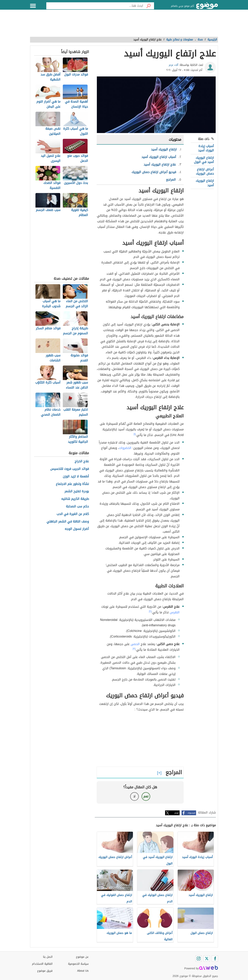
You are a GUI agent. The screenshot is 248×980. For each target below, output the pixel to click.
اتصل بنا (48, 957)
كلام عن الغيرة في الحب (73, 514)
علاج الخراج (82, 461)
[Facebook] (215, 959)
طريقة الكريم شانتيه (75, 499)
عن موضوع (82, 957)
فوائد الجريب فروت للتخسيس (70, 469)
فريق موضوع (45, 971)
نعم (146, 796)
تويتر (177, 813)
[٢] (150, 611)
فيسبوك (191, 813)
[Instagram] (199, 959)
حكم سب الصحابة (77, 507)
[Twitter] (207, 959)
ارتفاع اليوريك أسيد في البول (204, 160)
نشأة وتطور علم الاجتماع (72, 484)
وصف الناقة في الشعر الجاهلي (68, 522)
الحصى (135, 644)
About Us (83, 971)
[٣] (134, 649)
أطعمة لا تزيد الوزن (76, 477)
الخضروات (125, 448)
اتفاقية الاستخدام (42, 964)
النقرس (175, 612)
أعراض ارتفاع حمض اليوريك (205, 171)
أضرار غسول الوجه (77, 529)
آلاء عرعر (174, 65)
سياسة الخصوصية (78, 964)
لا (134, 796)
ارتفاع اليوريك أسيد (205, 183)
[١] (135, 434)
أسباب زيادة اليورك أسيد (206, 148)
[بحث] (149, 6)
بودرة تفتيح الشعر (77, 491)
